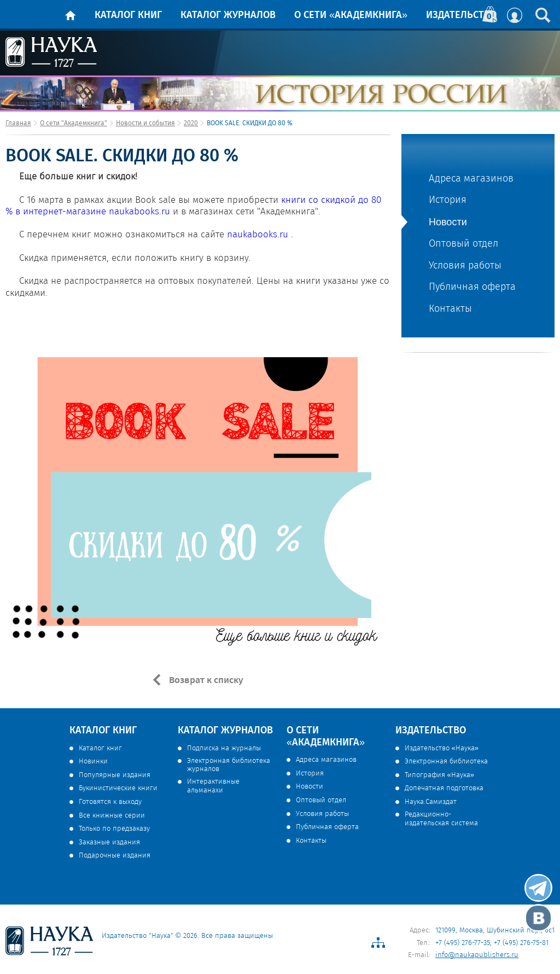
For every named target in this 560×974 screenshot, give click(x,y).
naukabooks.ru (139, 212)
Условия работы (465, 266)
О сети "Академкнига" (74, 123)
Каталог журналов (228, 15)
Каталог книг (128, 15)
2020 (191, 123)
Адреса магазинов (471, 179)
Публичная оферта (472, 287)
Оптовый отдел (463, 244)
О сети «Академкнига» (351, 15)
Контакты (450, 309)
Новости (448, 222)
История (448, 200)
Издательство (461, 15)
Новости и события (145, 123)
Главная (18, 123)
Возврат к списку (205, 680)
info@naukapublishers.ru (477, 955)
